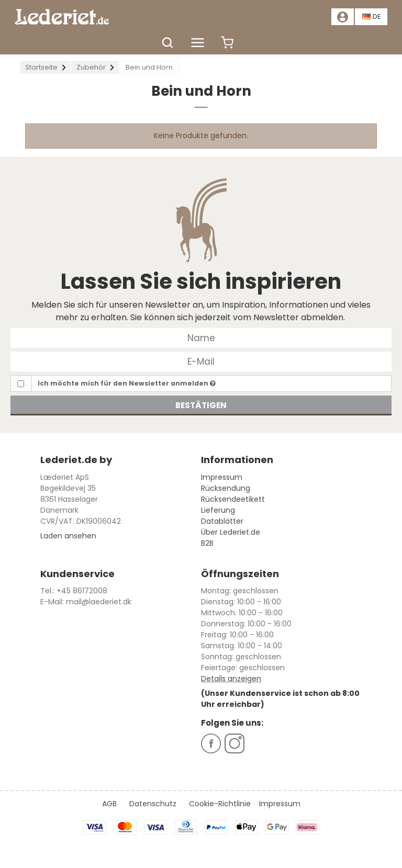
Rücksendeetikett (233, 499)
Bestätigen (201, 405)
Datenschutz (153, 804)
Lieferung (218, 510)
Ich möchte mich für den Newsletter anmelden (127, 383)
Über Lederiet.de (231, 532)
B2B (207, 543)
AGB (109, 804)
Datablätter (222, 521)
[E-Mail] (201, 361)
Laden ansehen (68, 536)
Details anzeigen (231, 679)
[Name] (201, 337)
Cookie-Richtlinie (220, 804)
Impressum (222, 477)
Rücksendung (226, 488)
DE (372, 16)
